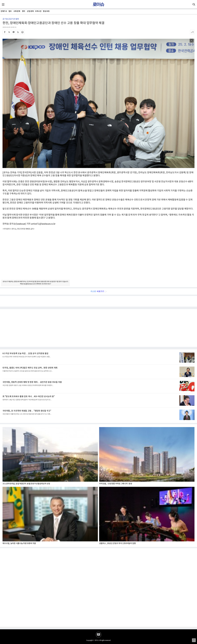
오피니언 (38, 11)
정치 (24, 11)
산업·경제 (30, 11)
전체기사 (4, 11)
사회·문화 (17, 11)
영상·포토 (46, 11)
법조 (10, 11)
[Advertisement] (98, 257)
